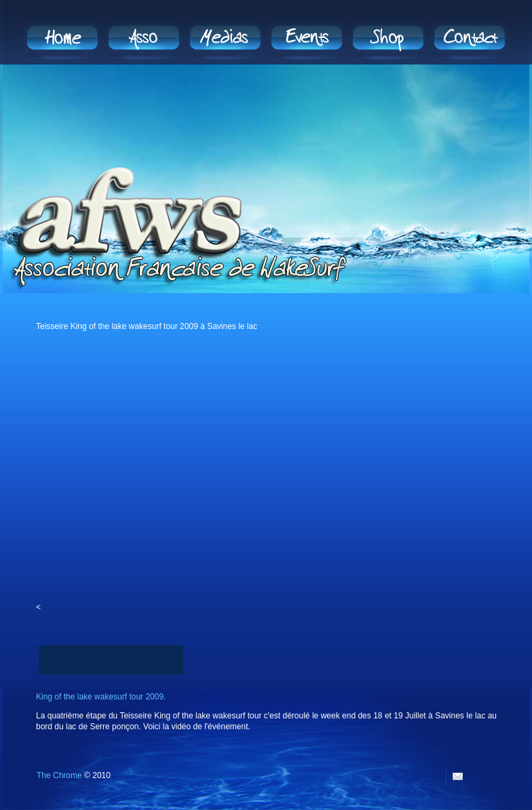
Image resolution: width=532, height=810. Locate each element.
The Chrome (59, 775)
